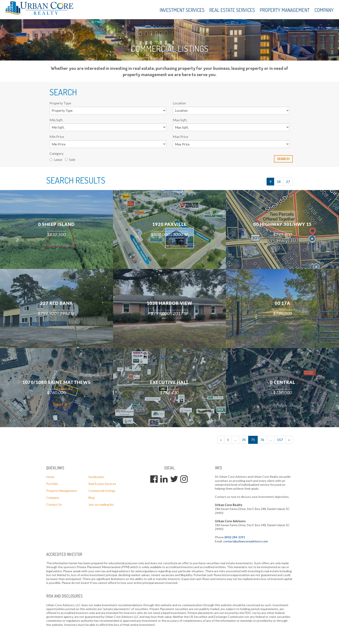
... (235, 440)
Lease (56, 159)
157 (280, 440)
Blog (91, 498)
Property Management (285, 10)
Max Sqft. (180, 120)
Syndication (96, 477)
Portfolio (52, 484)
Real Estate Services (232, 10)
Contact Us (54, 504)
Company (324, 10)
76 (262, 440)
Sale (70, 159)
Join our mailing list (101, 504)
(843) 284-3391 (235, 537)
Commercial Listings (102, 491)
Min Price (57, 137)
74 (244, 440)
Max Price (180, 137)
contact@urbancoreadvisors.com (246, 541)
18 (279, 181)
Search (283, 159)
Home (50, 477)
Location (179, 103)
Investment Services (182, 10)
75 (253, 440)
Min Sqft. (56, 120)
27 (288, 181)
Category (57, 153)
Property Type (60, 103)
